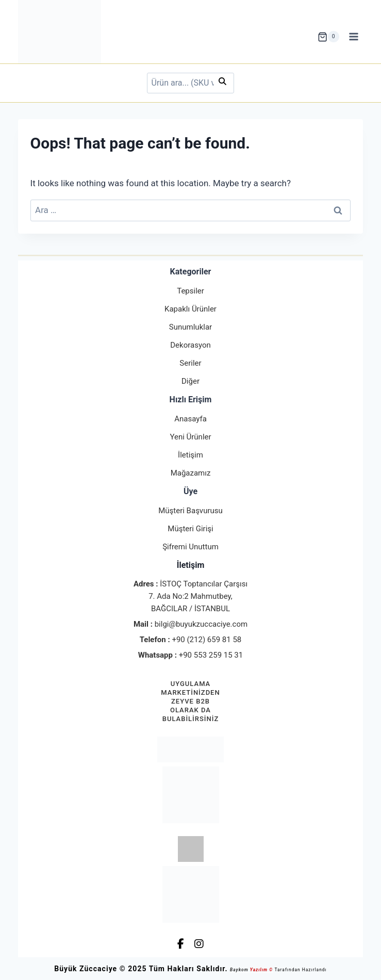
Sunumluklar (191, 327)
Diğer (191, 381)
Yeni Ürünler (190, 437)
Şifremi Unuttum (191, 547)
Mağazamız (191, 473)
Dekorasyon (190, 345)
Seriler (190, 363)
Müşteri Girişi (190, 529)
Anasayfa (191, 419)
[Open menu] (354, 37)
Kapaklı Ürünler (191, 309)
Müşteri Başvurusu (191, 511)
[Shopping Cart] (328, 37)
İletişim (191, 455)
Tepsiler (191, 291)
